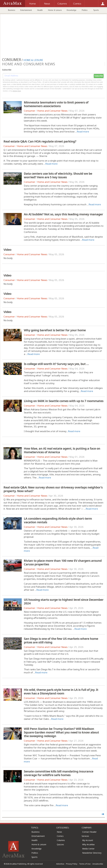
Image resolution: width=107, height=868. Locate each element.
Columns (61, 840)
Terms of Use (85, 864)
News (59, 832)
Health (40, 10)
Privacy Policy (72, 864)
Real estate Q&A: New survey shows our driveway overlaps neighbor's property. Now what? (53, 489)
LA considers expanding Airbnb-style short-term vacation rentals (58, 520)
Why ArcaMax (88, 844)
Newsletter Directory (92, 853)
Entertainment (26, 10)
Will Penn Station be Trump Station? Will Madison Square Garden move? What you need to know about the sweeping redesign (61, 732)
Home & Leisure (55, 10)
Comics (60, 836)
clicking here (17, 91)
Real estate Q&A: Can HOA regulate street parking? (40, 141)
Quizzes (60, 844)
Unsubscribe (98, 864)
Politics (85, 10)
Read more (83, 132)
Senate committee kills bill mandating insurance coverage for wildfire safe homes (59, 773)
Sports (96, 10)
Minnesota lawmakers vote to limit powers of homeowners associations (56, 104)
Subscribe (99, 76)
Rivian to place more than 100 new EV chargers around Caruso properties (63, 562)
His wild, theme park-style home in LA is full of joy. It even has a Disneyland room (61, 691)
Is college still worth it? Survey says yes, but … (56, 364)
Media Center (88, 849)
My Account (88, 840)
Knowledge (72, 10)
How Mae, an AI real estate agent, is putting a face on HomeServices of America (62, 450)
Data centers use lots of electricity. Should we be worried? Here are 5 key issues (58, 175)
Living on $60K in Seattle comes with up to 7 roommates (64, 401)
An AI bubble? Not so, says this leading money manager (63, 214)
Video (7, 249)
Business (12, 10)
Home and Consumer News (52, 111)
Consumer (30, 111)
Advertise (60, 864)
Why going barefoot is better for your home (55, 330)
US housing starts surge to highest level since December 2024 (64, 601)
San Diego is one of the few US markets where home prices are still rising (61, 640)
